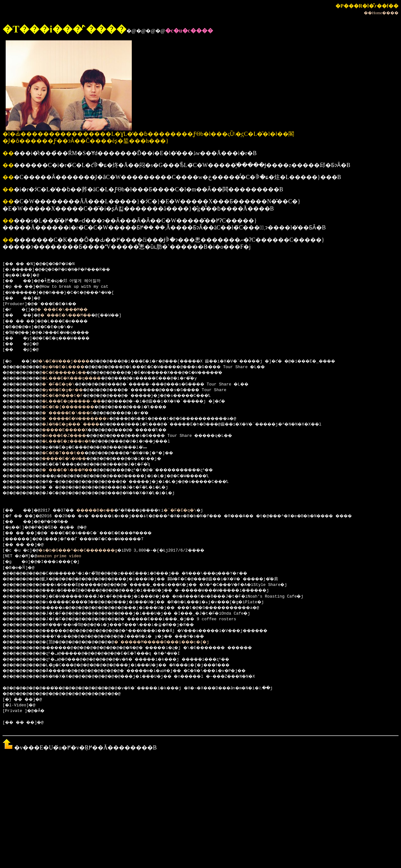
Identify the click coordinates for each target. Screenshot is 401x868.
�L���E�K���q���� (81, 379)
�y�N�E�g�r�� (70, 390)
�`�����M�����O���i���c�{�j (182, 642)
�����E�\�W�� (73, 459)
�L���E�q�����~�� (81, 402)
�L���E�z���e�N (75, 442)
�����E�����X (74, 430)
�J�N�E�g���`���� (80, 425)
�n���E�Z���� (73, 436)
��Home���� (381, 13)
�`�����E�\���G (76, 413)
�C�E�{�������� (77, 407)
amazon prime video (61, 556)
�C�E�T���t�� (71, 453)
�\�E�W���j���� (71, 362)
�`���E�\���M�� (69, 310)
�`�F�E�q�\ (65, 385)
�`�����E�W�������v (86, 419)
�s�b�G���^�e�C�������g (87, 551)
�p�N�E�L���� (71, 367)
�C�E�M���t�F (70, 396)
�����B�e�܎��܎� (111, 511)
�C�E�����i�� (73, 373)
